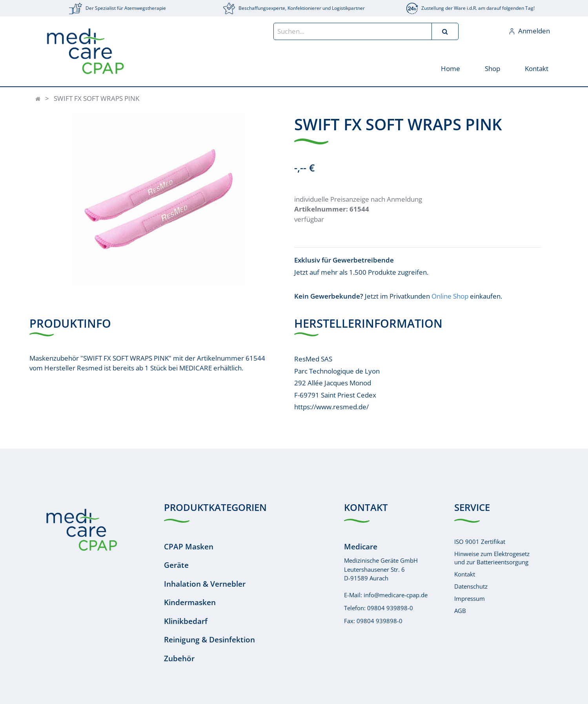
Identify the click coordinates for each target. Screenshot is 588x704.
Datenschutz (471, 586)
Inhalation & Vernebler (205, 584)
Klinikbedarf (186, 621)
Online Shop (450, 296)
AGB (460, 611)
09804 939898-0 (390, 608)
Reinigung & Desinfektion (209, 640)
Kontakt (465, 574)
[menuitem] (451, 68)
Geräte (176, 565)
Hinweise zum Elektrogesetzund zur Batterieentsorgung (492, 558)
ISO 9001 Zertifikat (480, 542)
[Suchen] (445, 31)
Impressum (470, 598)
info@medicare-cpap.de (396, 595)
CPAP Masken (189, 547)
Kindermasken (190, 602)
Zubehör (179, 658)
